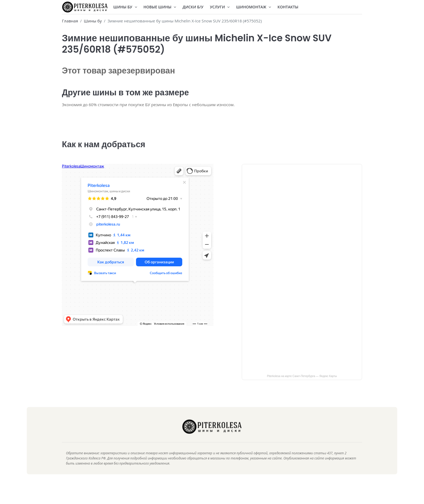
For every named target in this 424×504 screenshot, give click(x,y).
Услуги (220, 7)
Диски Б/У (193, 7)
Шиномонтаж (254, 7)
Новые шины (160, 7)
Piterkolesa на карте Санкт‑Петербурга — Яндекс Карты (302, 384)
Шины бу (93, 21)
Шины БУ (125, 7)
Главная (70, 21)
